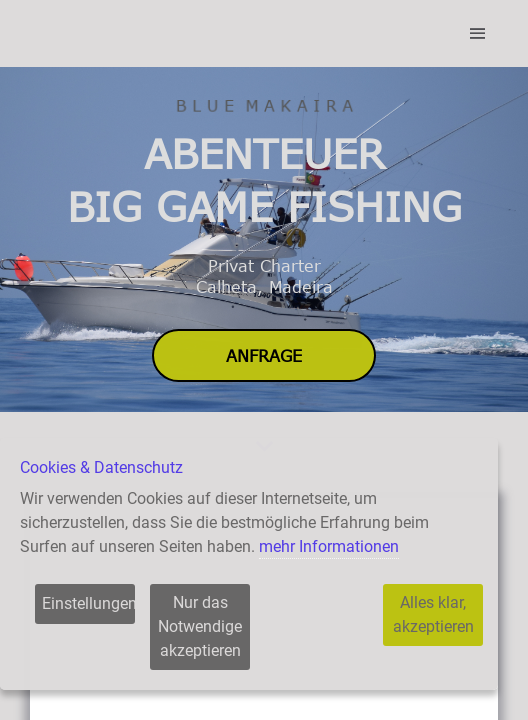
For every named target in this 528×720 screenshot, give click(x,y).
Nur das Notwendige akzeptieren (200, 626)
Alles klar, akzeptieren (433, 614)
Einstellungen (88, 603)
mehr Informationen (329, 546)
